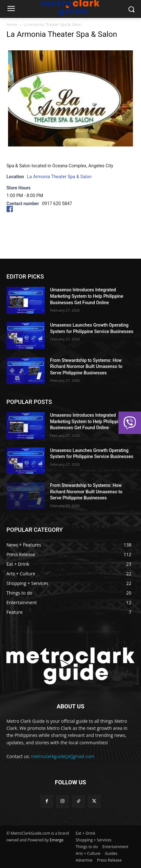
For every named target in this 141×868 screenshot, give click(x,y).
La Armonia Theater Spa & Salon (59, 177)
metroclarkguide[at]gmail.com (63, 756)
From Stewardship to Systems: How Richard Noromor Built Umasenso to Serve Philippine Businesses (86, 367)
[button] (130, 423)
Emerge (57, 840)
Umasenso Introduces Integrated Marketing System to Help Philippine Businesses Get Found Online (87, 296)
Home (12, 25)
